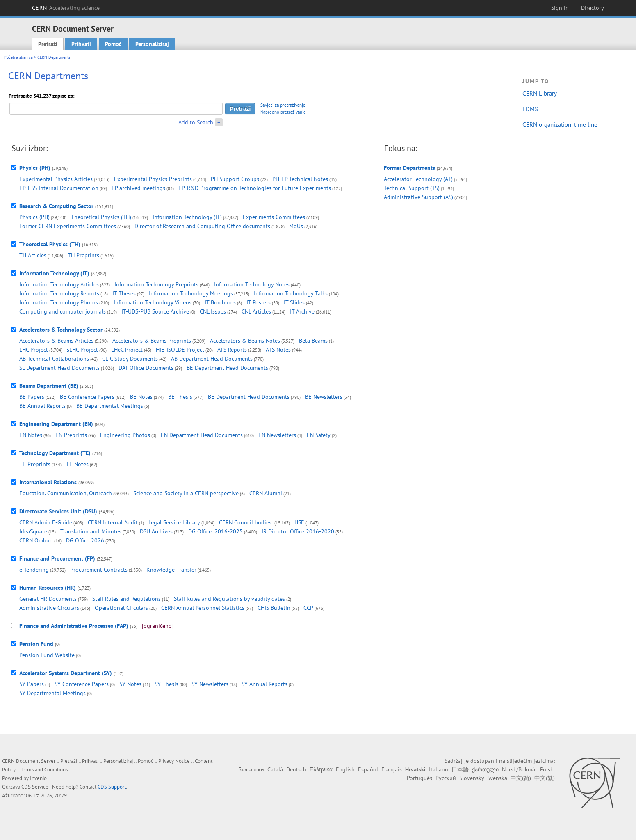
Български (251, 769)
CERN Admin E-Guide (46, 522)
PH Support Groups (235, 179)
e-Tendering (34, 570)
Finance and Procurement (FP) (57, 558)
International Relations (48, 482)
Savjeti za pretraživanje (283, 105)
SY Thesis (166, 684)
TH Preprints (83, 255)
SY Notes (130, 684)
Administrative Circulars (49, 608)
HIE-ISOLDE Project (180, 350)
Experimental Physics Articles (56, 179)
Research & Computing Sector (56, 206)
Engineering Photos (125, 435)
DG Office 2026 (85, 540)
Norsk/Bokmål (519, 769)
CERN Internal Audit (113, 522)
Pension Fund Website (47, 655)
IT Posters (259, 302)
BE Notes (141, 397)
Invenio (38, 778)
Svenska (497, 778)
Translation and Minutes (91, 531)
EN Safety (319, 435)
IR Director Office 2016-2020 (298, 531)
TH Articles (33, 255)
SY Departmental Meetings (52, 693)
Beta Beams (313, 341)
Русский (446, 778)
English (345, 769)
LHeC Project (127, 350)
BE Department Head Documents (227, 368)
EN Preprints (71, 435)
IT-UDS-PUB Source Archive (155, 311)
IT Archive (302, 311)
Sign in (560, 8)
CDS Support (112, 787)
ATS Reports (232, 350)
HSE (299, 522)
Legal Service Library (174, 522)
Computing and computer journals (63, 311)
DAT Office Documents (146, 368)
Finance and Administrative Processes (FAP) (74, 626)
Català (275, 769)
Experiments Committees (274, 217)
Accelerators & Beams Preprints (152, 341)
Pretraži (48, 44)
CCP (308, 608)
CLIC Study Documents (130, 359)
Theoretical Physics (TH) (101, 217)
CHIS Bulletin (274, 608)
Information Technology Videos (153, 302)
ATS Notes (278, 350)
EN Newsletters (277, 435)
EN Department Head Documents (202, 435)
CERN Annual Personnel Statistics (203, 608)
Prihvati (81, 44)
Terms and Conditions (44, 770)
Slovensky (472, 778)
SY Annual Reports (264, 684)
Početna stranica (18, 57)
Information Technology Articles (59, 284)
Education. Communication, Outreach (66, 493)
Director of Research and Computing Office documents (202, 226)
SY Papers (32, 684)
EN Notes (31, 435)
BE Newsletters (324, 397)
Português (419, 778)
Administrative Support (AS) (418, 197)
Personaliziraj (152, 44)
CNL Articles (256, 311)
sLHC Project (82, 350)
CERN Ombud (36, 540)
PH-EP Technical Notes (300, 179)
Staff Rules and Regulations (127, 599)
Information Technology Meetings (191, 293)
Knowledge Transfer (171, 570)
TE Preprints (35, 464)
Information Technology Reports (59, 293)
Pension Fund (36, 644)
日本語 (460, 769)
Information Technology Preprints (156, 284)
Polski (547, 769)
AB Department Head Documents (212, 359)
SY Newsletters (210, 684)
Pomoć (113, 44)
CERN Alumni (266, 493)
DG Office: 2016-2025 (215, 531)
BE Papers (32, 397)
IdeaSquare (33, 531)
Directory (593, 8)
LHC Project (34, 350)
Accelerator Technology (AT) (418, 179)
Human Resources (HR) (48, 588)
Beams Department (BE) (49, 386)
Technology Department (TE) (55, 453)
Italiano (439, 769)
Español (368, 769)
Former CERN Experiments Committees (68, 226)
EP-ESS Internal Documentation (59, 188)
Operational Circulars (121, 608)
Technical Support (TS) (412, 188)
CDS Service (35, 787)
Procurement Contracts (99, 570)
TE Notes (77, 464)
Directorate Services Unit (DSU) (58, 511)
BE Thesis (180, 397)
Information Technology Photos (59, 302)
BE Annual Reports (42, 406)
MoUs (296, 226)
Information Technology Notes (252, 284)
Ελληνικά (321, 769)
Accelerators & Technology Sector (61, 330)
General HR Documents (48, 599)
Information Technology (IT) (187, 217)
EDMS (530, 109)
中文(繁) (545, 778)
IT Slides (294, 302)
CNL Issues (213, 311)
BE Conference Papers (87, 397)
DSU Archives (156, 531)
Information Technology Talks (291, 293)
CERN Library (540, 93)
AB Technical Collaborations (54, 359)
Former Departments (409, 168)
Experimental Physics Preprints (153, 179)
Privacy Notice (174, 761)
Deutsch (296, 769)
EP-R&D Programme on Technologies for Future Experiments (255, 188)
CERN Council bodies (246, 522)
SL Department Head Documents (59, 368)
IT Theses (124, 293)
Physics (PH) (35, 168)
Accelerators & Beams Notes (245, 341)
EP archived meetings (138, 188)
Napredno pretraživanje (283, 112)
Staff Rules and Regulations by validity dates (229, 599)
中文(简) (521, 778)
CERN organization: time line (560, 125)
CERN (66, 8)
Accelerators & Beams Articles (56, 341)
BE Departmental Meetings (110, 406)
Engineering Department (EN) (56, 424)
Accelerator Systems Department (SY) (66, 673)
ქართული (485, 769)
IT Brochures (220, 302)
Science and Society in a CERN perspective (186, 493)
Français (392, 769)
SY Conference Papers (82, 684)
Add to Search (196, 122)
